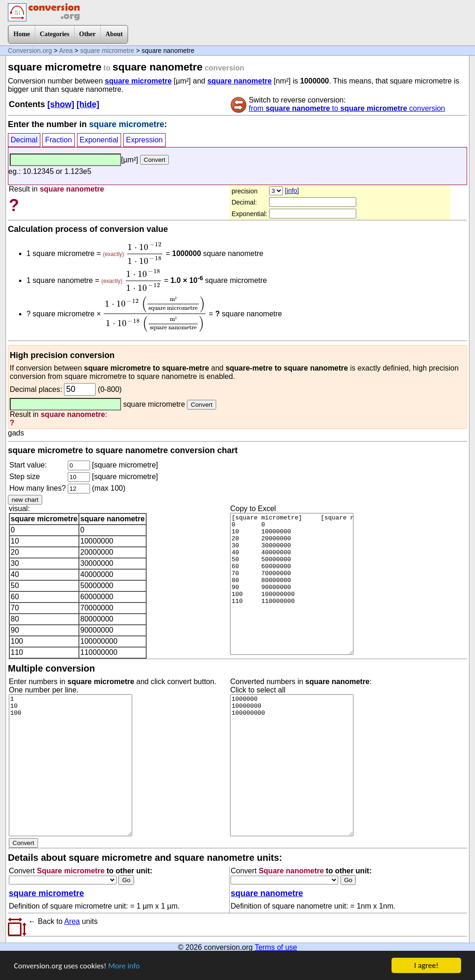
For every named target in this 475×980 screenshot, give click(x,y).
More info (124, 967)
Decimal (24, 140)
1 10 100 (71, 765)
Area (66, 51)
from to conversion (347, 108)
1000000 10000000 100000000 (292, 765)
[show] (61, 104)
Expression (144, 140)
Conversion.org (30, 51)
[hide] (88, 104)
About (114, 34)
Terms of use (276, 947)
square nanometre (240, 81)
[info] (292, 191)
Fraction (58, 140)
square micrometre (107, 51)
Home (22, 34)
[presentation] (145, 253)
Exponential (99, 140)
